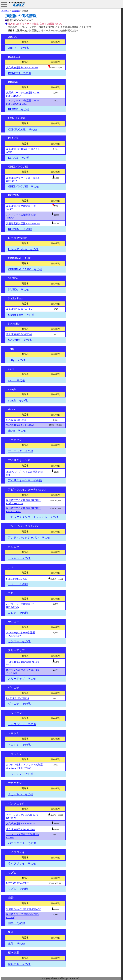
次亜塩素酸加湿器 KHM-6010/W (23, 224)
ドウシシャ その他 (21, 774)
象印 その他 (16, 944)
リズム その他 (18, 889)
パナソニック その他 (22, 843)
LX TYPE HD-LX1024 (17, 698)
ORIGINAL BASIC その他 (25, 269)
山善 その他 (16, 923)
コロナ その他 (18, 613)
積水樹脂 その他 (19, 964)
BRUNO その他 (19, 109)
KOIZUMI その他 (20, 229)
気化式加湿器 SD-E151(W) (20, 425)
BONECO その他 (20, 73)
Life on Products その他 (23, 249)
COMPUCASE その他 (22, 129)
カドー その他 (18, 584)
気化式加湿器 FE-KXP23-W (21, 829)
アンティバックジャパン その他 (29, 538)
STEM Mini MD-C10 (17, 579)
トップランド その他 (22, 724)
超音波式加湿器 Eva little (19, 309)
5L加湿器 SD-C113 (16, 420)
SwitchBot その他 (20, 340)
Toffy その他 (17, 360)
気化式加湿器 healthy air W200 (22, 68)
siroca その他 (17, 431)
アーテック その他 (21, 451)
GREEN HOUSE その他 (24, 186)
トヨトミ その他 (19, 745)
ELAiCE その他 (19, 158)
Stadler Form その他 (21, 315)
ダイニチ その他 (19, 704)
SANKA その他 (18, 289)
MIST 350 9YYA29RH (17, 883)
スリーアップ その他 (22, 679)
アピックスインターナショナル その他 (33, 517)
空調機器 (16, 11)
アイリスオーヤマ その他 (25, 480)
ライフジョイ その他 (22, 863)
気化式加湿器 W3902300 (19, 334)
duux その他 (16, 380)
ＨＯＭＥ (5, 11)
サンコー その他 (19, 641)
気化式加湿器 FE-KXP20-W (21, 824)
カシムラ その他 (19, 558)
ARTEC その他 (18, 48)
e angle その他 (18, 400)
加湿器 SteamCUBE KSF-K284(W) (24, 909)
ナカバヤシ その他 (21, 794)
